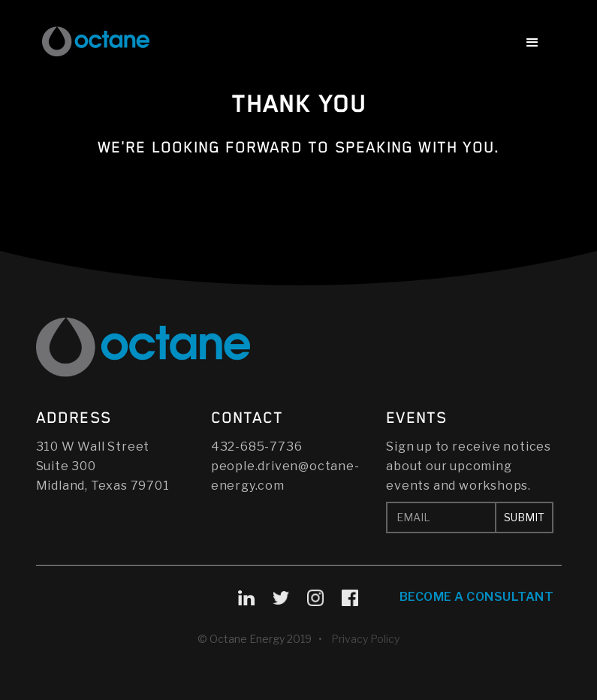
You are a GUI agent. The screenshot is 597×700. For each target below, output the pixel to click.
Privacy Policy (365, 639)
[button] (532, 44)
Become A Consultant (477, 597)
